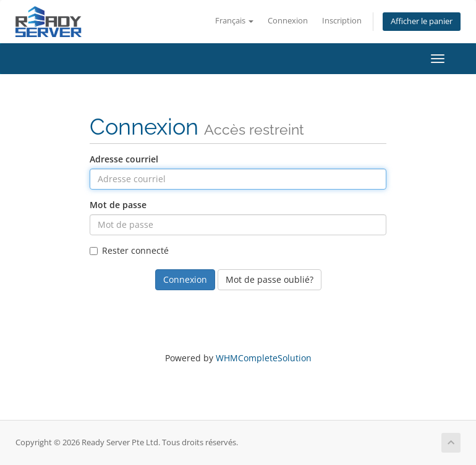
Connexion (288, 21)
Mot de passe (118, 205)
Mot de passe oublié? (270, 279)
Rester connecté (129, 250)
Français (234, 21)
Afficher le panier (422, 21)
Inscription (342, 21)
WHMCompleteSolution (264, 358)
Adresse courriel (124, 159)
